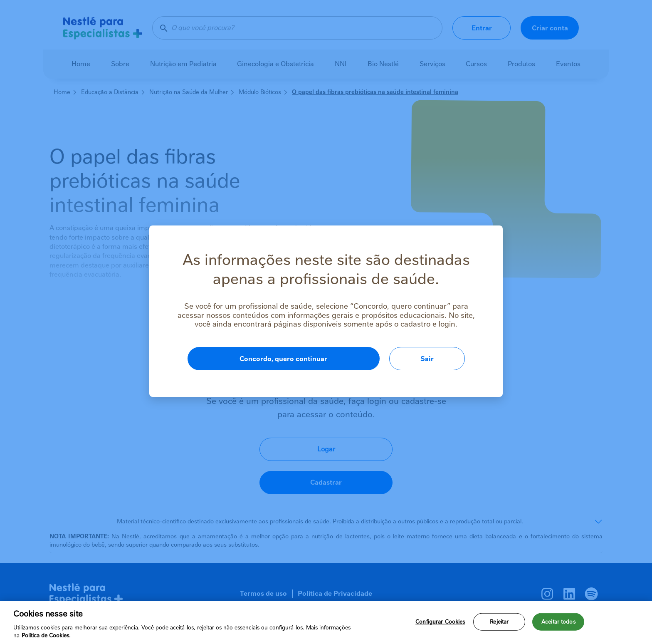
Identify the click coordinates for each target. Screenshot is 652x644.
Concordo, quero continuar (283, 359)
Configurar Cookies (440, 622)
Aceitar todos (558, 622)
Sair (427, 359)
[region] (326, 622)
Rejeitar (499, 622)
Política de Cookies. (46, 635)
